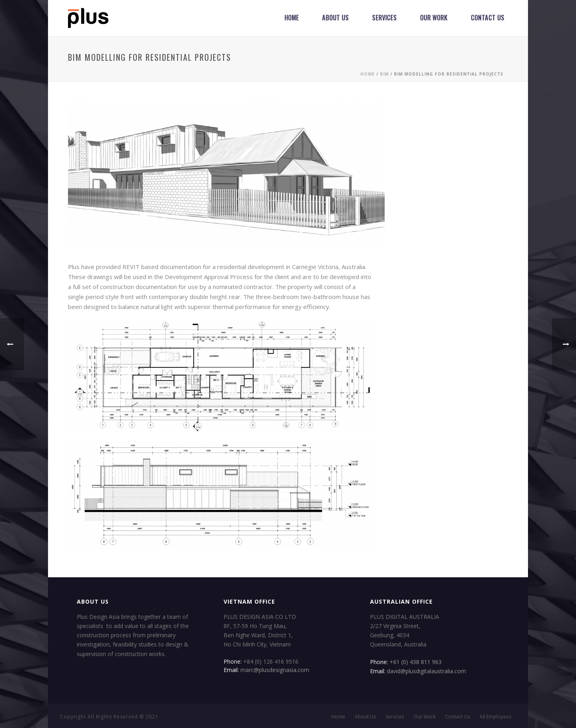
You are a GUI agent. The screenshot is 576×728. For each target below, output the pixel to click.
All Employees (495, 717)
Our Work (434, 18)
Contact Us (488, 18)
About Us (335, 18)
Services (384, 18)
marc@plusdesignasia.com (275, 670)
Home (292, 18)
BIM (384, 74)
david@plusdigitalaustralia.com (426, 671)
